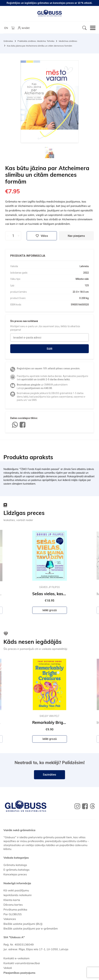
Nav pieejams (76, 236)
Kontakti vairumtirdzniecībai (22, 963)
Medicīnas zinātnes (68, 41)
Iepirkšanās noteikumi (18, 895)
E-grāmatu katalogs (16, 870)
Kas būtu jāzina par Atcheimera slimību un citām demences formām (40, 46)
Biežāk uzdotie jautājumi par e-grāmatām (31, 928)
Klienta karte (12, 900)
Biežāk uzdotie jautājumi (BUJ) (23, 924)
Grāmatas (8, 41)
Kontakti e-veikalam (16, 958)
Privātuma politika (15, 909)
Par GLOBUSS (13, 914)
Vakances (10, 919)
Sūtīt (49, 349)
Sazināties (49, 775)
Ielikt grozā (50, 610)
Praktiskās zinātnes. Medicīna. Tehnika (36, 41)
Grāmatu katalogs (15, 865)
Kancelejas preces (15, 874)
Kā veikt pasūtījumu (16, 890)
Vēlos (42, 236)
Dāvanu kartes (13, 905)
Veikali (8, 968)
